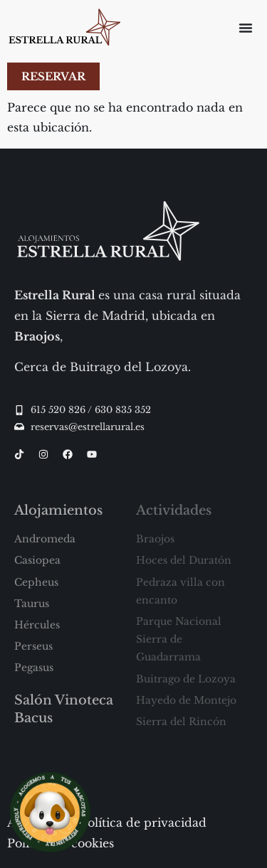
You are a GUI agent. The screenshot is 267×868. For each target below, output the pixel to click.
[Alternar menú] (246, 28)
